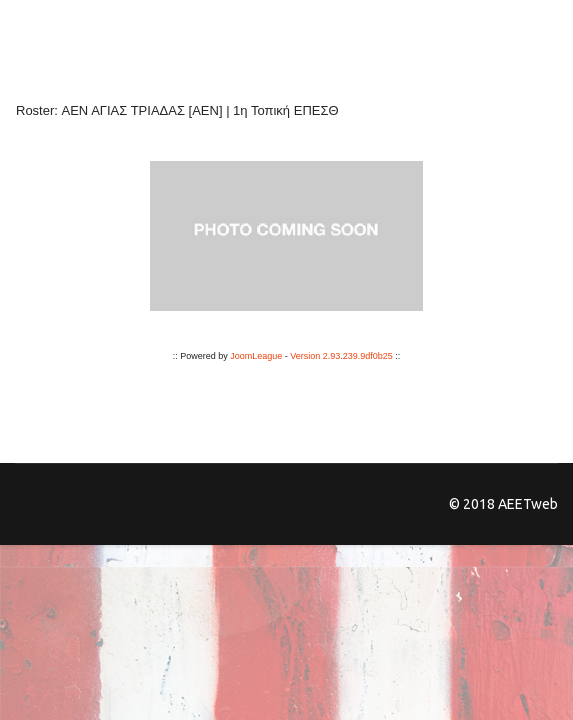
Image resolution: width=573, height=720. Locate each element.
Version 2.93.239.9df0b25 (341, 356)
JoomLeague (256, 356)
